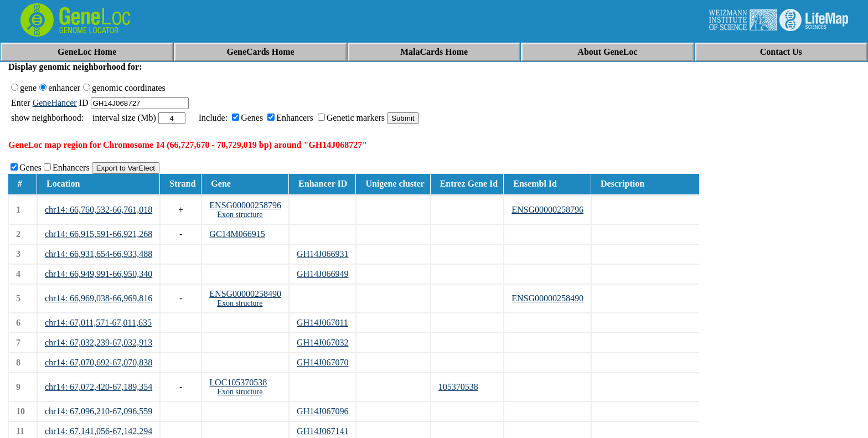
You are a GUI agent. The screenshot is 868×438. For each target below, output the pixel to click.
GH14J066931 (322, 254)
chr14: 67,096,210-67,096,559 (99, 411)
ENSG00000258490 (245, 294)
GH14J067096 (322, 411)
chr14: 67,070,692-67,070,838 (99, 362)
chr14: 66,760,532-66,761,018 (99, 210)
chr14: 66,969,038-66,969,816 (99, 298)
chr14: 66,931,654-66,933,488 (99, 254)
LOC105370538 (238, 382)
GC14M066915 (237, 234)
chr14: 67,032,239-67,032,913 (99, 342)
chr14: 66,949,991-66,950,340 (99, 274)
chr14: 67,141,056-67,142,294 (99, 431)
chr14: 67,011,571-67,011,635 (98, 323)
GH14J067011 (322, 323)
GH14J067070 (322, 362)
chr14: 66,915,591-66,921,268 (99, 234)
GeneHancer (55, 103)
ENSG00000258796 (245, 205)
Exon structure (240, 215)
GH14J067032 (322, 342)
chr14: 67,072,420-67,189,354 (99, 387)
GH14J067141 (322, 431)
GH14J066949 (322, 274)
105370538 (458, 387)
